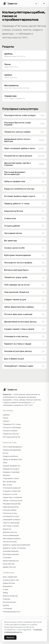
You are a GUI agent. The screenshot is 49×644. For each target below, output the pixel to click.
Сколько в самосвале (12, 427)
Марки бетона (9, 583)
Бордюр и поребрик (11, 472)
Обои (5, 463)
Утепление (7, 608)
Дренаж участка (10, 532)
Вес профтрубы (10, 482)
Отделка (6, 599)
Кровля (6, 605)
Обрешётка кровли (11, 469)
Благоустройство (10, 596)
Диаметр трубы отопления (14, 548)
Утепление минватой (12, 488)
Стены (6, 589)
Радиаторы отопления (12, 497)
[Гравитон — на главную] (10, 4)
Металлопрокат (10, 602)
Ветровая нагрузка (11, 554)
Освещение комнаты (12, 520)
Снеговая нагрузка (11, 551)
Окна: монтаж (9, 564)
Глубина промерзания (12, 450)
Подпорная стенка (11, 478)
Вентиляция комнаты (12, 538)
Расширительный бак (12, 504)
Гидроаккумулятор (11, 507)
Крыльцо (7, 475)
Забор (5, 593)
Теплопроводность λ (12, 612)
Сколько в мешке (10, 431)
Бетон (5, 453)
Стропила (7, 557)
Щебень (6, 415)
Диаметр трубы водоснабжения (16, 545)
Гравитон (10, 390)
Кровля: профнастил (11, 466)
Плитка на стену (10, 513)
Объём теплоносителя (12, 501)
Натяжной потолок (11, 516)
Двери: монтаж (9, 567)
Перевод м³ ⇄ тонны (12, 424)
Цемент (6, 421)
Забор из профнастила (12, 459)
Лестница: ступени (11, 526)
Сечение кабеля (10, 510)
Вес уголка (7, 485)
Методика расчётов (11, 437)
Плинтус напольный (11, 523)
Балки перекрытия (11, 561)
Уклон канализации (11, 535)
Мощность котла (10, 494)
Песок (6, 418)
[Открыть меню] (44, 4)
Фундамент (8, 586)
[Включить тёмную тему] (36, 4)
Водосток (7, 529)
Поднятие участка (11, 434)
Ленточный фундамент (13, 447)
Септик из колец (10, 542)
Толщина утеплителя (12, 491)
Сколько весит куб (11, 580)
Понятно (10, 637)
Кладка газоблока (10, 456)
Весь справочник (10, 577)
